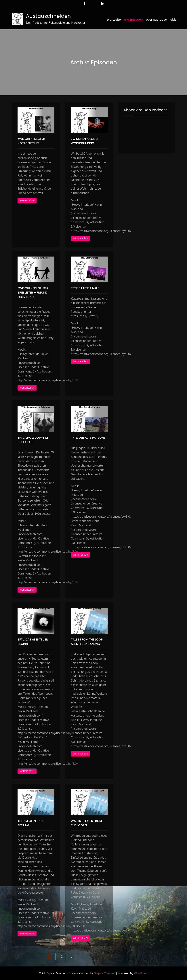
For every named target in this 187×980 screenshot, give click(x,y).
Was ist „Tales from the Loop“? (86, 823)
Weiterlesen (27, 200)
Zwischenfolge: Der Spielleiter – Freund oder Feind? (33, 293)
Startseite (114, 20)
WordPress (141, 973)
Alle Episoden (133, 20)
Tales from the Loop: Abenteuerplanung (87, 642)
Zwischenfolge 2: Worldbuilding (84, 141)
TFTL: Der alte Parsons (88, 438)
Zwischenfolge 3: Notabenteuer (31, 141)
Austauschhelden (48, 16)
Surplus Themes (104, 973)
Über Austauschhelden (162, 20)
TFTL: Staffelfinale (85, 288)
